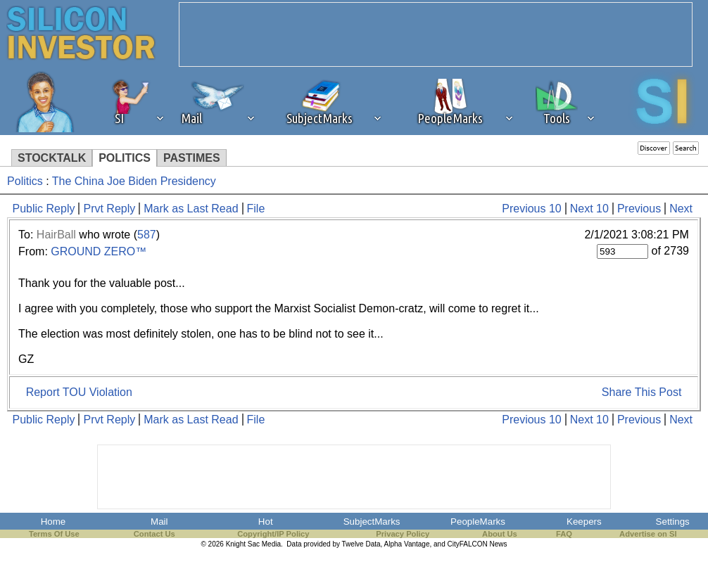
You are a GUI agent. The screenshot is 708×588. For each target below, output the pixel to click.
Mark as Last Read (191, 209)
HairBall (56, 235)
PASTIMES (192, 158)
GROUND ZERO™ (99, 251)
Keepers (584, 522)
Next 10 (589, 209)
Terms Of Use (54, 534)
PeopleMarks (478, 522)
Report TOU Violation (79, 392)
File (256, 209)
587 (147, 235)
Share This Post (642, 392)
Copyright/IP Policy (273, 534)
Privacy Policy (403, 534)
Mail (159, 522)
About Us (500, 534)
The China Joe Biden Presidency (134, 181)
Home (53, 522)
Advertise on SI (648, 534)
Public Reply (44, 209)
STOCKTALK (52, 158)
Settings (673, 522)
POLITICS (125, 158)
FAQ (564, 534)
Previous (639, 209)
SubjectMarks (372, 522)
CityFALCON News (478, 544)
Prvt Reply (109, 209)
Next (681, 209)
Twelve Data (361, 544)
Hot (266, 522)
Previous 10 (532, 209)
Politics (25, 181)
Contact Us (154, 534)
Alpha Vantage (407, 544)
